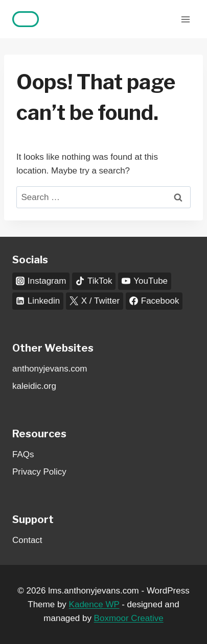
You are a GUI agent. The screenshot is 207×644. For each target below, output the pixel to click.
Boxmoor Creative (129, 618)
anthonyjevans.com (50, 369)
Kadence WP (94, 604)
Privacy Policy (39, 472)
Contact (27, 540)
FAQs (23, 454)
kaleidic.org (34, 386)
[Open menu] (185, 19)
